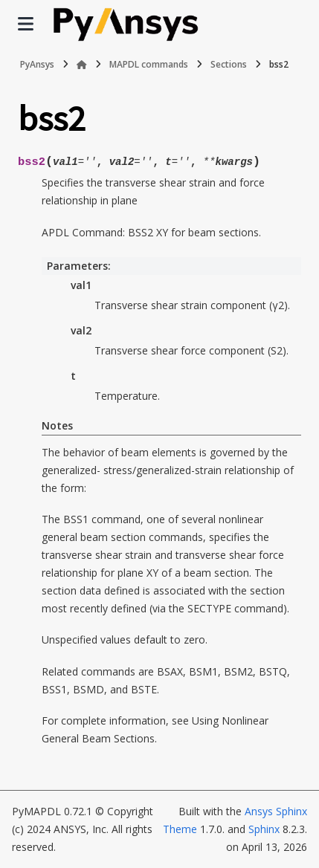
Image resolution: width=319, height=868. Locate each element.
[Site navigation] (26, 24)
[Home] (82, 65)
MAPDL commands (149, 64)
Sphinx (264, 829)
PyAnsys (37, 64)
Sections (229, 64)
